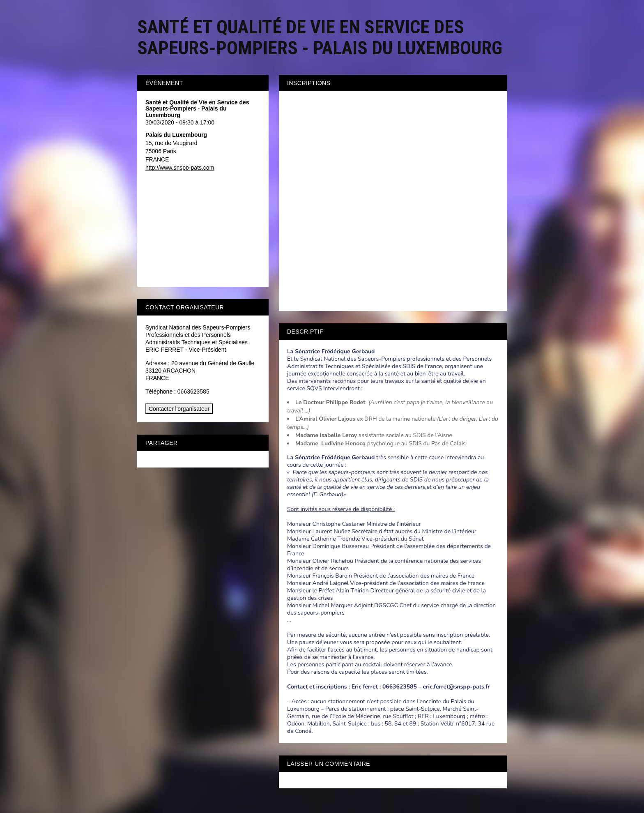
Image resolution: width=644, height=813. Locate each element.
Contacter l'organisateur (179, 409)
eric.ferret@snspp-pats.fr (456, 687)
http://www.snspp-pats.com (180, 168)
